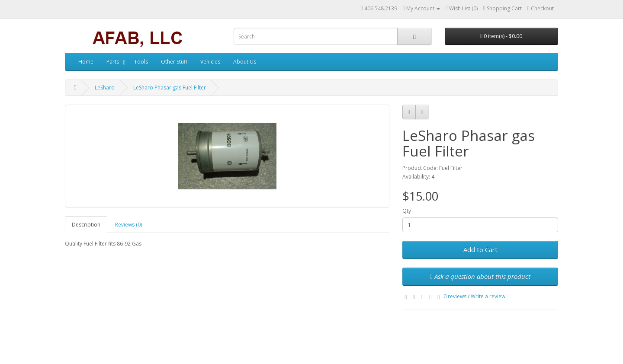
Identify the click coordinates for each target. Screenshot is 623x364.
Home (86, 62)
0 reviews (455, 296)
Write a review (488, 296)
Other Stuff (174, 62)
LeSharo (105, 88)
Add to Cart (480, 249)
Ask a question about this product (480, 276)
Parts (113, 62)
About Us (245, 62)
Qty (407, 211)
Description (86, 225)
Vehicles (210, 62)
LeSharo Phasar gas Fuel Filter (170, 88)
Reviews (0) (128, 225)
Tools (141, 62)
